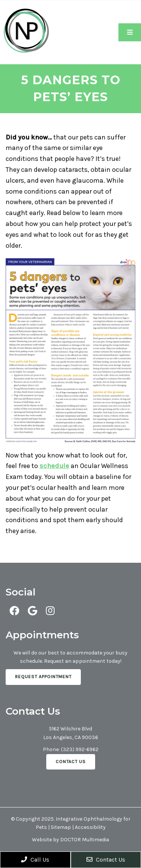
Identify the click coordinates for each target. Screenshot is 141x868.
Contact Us (71, 762)
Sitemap (61, 827)
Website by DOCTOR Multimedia (70, 840)
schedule (54, 466)
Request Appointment (43, 677)
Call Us (35, 860)
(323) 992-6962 (80, 749)
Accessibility (90, 827)
